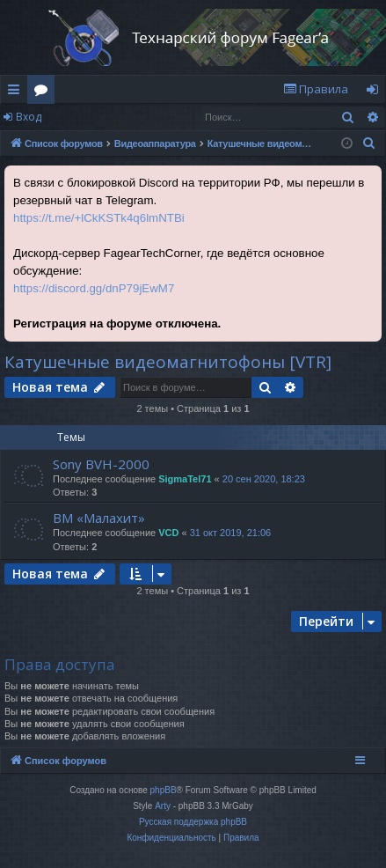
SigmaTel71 (185, 479)
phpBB (164, 790)
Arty (163, 806)
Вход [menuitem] (376, 92)
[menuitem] (316, 89)
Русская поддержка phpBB (193, 822)
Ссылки (17, 92)
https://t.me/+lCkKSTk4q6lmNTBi (99, 218)
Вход (29, 117)
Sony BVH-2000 (101, 464)
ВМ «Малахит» (99, 518)
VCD (168, 533)
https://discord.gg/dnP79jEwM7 (94, 288)
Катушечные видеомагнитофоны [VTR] (168, 362)
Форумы (44, 92)
